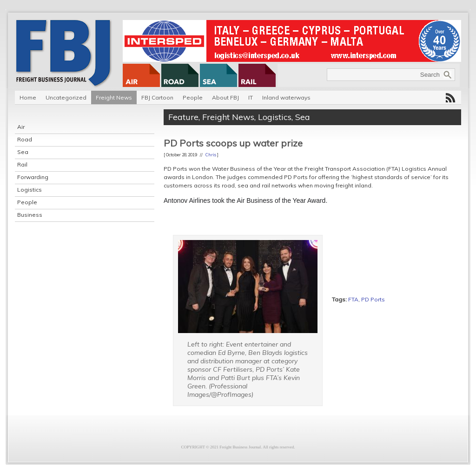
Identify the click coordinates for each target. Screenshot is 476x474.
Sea (23, 152)
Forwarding (33, 177)
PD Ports (373, 299)
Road (25, 139)
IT (251, 97)
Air (21, 127)
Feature (183, 117)
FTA (353, 299)
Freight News (114, 97)
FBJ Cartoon (157, 97)
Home (28, 97)
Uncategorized (66, 97)
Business (30, 215)
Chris (211, 155)
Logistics (30, 190)
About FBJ (225, 97)
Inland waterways (286, 97)
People (193, 97)
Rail (22, 164)
